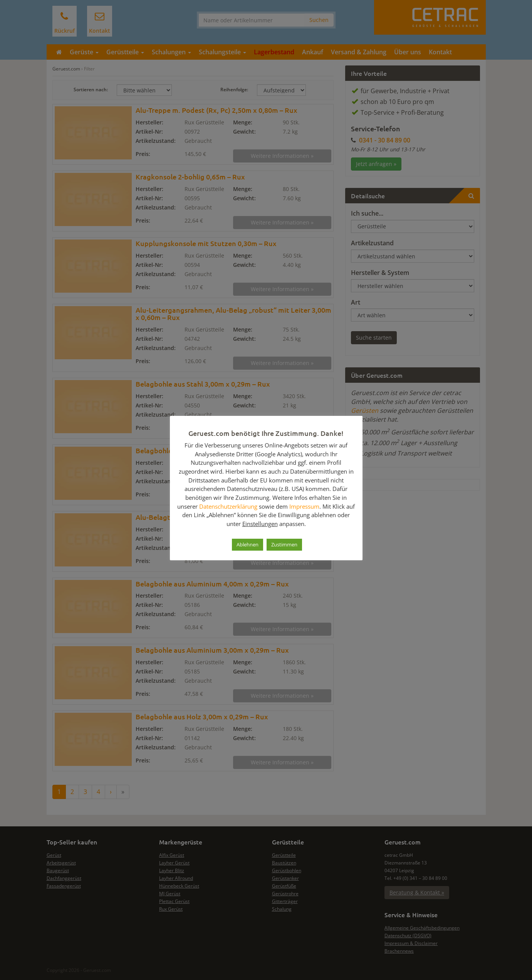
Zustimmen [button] (284, 544)
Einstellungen (260, 524)
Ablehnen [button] (248, 544)
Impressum (304, 506)
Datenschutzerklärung (228, 506)
